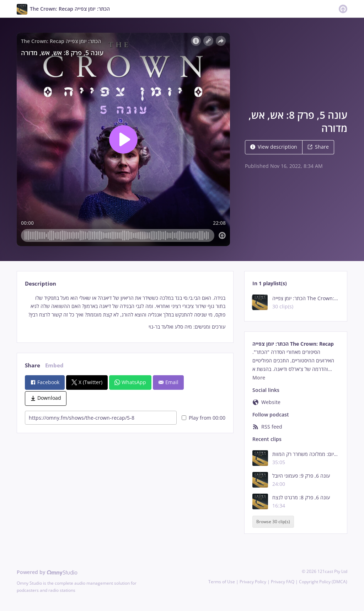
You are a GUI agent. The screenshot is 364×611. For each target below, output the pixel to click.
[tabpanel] (125, 312)
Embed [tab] (54, 365)
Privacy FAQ (283, 582)
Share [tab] (33, 365)
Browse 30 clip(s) (273, 522)
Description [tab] (41, 284)
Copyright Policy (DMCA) (323, 582)
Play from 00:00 (204, 418)
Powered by (47, 572)
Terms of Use (222, 582)
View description (274, 147)
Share (318, 147)
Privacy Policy (253, 582)
